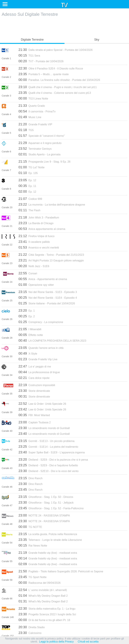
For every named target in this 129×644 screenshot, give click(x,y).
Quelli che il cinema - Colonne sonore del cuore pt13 (55, 93)
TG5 (26, 130)
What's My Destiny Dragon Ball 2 (43, 596)
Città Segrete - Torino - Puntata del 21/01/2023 (51, 255)
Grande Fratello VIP (35, 124)
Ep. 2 (27, 316)
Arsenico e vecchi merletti (39, 247)
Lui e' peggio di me (35, 366)
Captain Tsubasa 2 (35, 422)
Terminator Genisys (35, 148)
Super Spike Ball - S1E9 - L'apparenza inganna (52, 452)
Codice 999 (30, 199)
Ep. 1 (27, 310)
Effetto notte (31, 335)
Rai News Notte (33, 545)
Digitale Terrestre (32, 40)
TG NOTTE (30, 527)
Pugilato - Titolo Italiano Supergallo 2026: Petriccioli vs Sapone (61, 571)
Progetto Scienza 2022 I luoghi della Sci (47, 614)
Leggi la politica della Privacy (56, 642)
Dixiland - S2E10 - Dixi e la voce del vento (48, 471)
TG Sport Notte (33, 577)
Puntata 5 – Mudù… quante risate (44, 74)
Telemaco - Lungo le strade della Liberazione (50, 540)
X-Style (28, 353)
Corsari (28, 273)
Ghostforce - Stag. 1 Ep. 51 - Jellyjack (46, 502)
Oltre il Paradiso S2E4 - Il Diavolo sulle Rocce (51, 68)
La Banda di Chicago (36, 223)
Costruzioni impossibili (37, 385)
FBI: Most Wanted (34, 415)
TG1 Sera (29, 55)
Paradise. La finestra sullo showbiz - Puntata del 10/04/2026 (59, 80)
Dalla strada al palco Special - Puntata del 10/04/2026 (56, 50)
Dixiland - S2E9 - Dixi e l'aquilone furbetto (48, 465)
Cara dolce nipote (34, 378)
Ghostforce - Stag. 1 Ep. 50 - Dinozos (46, 497)
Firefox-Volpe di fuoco (36, 236)
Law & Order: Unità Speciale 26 (42, 404)
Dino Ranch (30, 478)
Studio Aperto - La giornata (39, 154)
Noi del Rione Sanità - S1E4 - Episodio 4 (48, 298)
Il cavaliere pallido (34, 242)
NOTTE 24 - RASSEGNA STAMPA (44, 515)
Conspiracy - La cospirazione (41, 322)
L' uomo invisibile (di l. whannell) (43, 590)
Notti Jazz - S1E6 (34, 266)
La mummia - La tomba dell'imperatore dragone (52, 204)
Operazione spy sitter (36, 285)
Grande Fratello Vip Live (38, 359)
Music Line (30, 117)
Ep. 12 (27, 180)
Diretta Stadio (32, 627)
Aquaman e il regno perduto (40, 143)
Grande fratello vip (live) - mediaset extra (48, 553)
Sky (97, 40)
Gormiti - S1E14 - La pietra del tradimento (48, 447)
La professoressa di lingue (39, 372)
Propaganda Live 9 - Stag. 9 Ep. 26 (44, 161)
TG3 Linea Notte (33, 98)
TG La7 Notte (31, 167)
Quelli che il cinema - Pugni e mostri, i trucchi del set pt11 (58, 87)
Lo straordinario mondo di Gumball (44, 428)
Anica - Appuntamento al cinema (43, 279)
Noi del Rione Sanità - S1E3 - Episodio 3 (48, 292)
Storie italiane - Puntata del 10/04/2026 (47, 303)
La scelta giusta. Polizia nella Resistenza (48, 534)
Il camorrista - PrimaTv (37, 111)
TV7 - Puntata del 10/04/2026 (41, 61)
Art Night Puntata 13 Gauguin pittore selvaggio (51, 260)
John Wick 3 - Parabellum (39, 217)
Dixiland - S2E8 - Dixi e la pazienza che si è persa (53, 459)
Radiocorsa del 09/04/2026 (40, 583)
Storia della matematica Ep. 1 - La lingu (47, 608)
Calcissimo (30, 633)
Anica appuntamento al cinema (42, 229)
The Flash (29, 210)
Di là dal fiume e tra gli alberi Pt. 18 (44, 620)
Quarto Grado (32, 106)
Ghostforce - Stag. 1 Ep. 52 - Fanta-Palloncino (51, 508)
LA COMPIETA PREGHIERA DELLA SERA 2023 (52, 340)
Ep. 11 (27, 186)
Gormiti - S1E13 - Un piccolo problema (46, 441)
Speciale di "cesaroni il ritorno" (42, 136)
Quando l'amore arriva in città (41, 348)
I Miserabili (30, 329)
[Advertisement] (64, 26)
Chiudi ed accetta (88, 642)
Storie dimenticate (34, 391)
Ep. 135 (28, 173)
